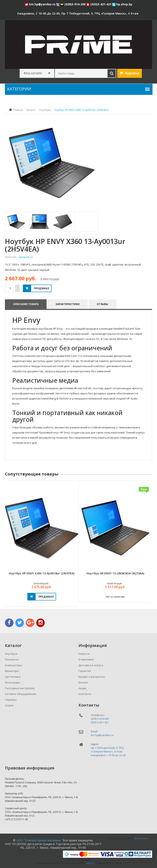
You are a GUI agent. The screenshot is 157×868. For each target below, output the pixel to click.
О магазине (86, 659)
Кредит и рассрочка (92, 677)
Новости (84, 654)
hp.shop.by (122, 4)
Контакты (85, 694)
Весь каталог (33, 73)
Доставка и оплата (91, 665)
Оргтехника (13, 677)
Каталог (31, 110)
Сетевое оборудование (21, 694)
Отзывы (102, 304)
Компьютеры (14, 665)
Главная (18, 110)
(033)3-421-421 (99, 4)
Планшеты (12, 659)
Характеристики (68, 304)
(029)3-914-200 (73, 4)
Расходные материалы (20, 688)
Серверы (11, 700)
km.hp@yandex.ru (41, 4)
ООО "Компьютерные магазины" (39, 840)
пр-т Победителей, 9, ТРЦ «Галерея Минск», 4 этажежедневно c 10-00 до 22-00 (108, 751)
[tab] (16, 222)
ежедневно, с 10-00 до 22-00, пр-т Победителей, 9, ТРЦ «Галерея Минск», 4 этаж (78, 13)
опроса (90, 863)
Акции (82, 688)
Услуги (9, 705)
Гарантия (85, 671)
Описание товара (26, 304)
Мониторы (12, 671)
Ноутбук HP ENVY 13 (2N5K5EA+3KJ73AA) (115, 573)
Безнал (83, 682)
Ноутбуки (45, 110)
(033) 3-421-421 (100, 722)
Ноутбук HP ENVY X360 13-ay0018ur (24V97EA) (42, 573)
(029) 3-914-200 (100, 719)
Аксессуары (12, 682)
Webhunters (142, 838)
